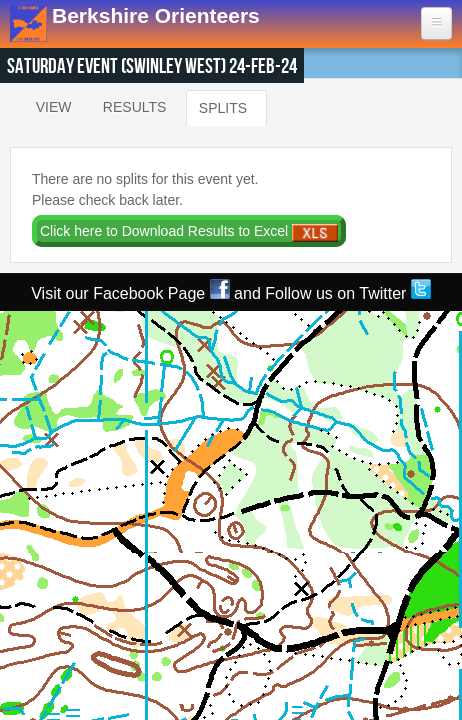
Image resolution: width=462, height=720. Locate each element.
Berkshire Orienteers (156, 15)
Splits (223, 103)
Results (135, 107)
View (54, 107)
